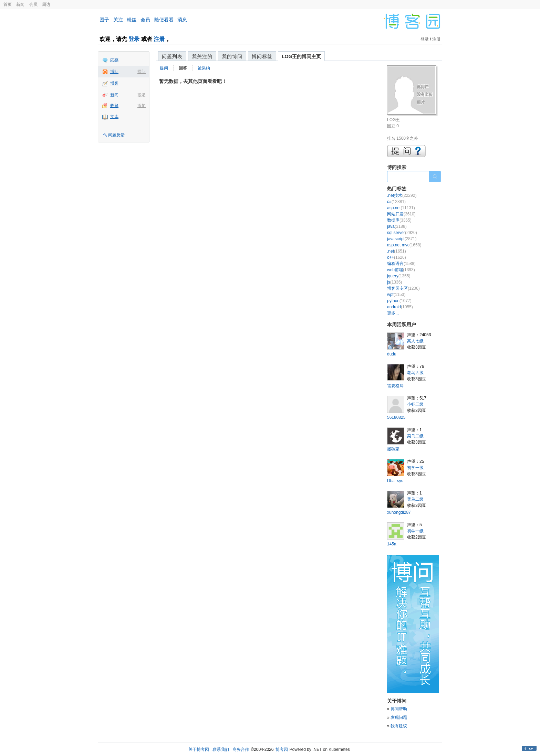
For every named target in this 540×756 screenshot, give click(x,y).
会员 (33, 4)
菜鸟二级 (415, 436)
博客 (114, 83)
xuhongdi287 (399, 512)
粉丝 (132, 20)
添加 (142, 106)
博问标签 (262, 56)
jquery (399, 276)
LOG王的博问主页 (301, 56)
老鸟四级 (415, 373)
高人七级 (415, 341)
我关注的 (202, 56)
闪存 (114, 60)
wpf (396, 295)
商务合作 (241, 749)
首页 (8, 4)
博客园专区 (403, 288)
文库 (114, 117)
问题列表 (172, 56)
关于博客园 (199, 749)
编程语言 (401, 264)
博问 (114, 72)
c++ (397, 257)
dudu (392, 354)
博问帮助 (399, 709)
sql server (402, 233)
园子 (104, 20)
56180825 (396, 417)
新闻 (20, 4)
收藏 (114, 106)
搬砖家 (393, 449)
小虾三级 (415, 404)
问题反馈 (116, 135)
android (400, 307)
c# (396, 202)
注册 (159, 39)
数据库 (399, 220)
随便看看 (164, 20)
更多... (393, 313)
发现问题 (399, 717)
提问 (142, 72)
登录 (134, 39)
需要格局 (395, 386)
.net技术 (402, 195)
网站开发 (401, 214)
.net (397, 251)
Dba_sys (395, 481)
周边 (46, 4)
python (399, 301)
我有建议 (399, 726)
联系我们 (221, 749)
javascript (402, 239)
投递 (142, 95)
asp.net (401, 208)
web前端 (401, 270)
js (394, 282)
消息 (182, 20)
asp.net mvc (404, 245)
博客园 (282, 749)
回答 (183, 68)
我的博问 (232, 56)
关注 (118, 20)
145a (392, 544)
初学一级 (415, 468)
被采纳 (204, 68)
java (397, 226)
